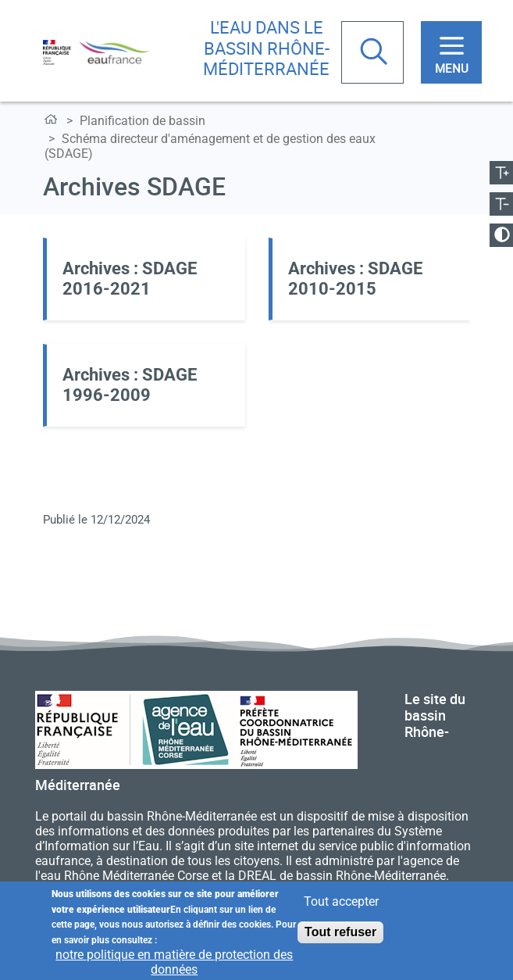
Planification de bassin (142, 121)
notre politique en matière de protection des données (174, 962)
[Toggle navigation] (451, 52)
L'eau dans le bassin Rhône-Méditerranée (266, 48)
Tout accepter (341, 901)
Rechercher (376, 53)
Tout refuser (340, 932)
